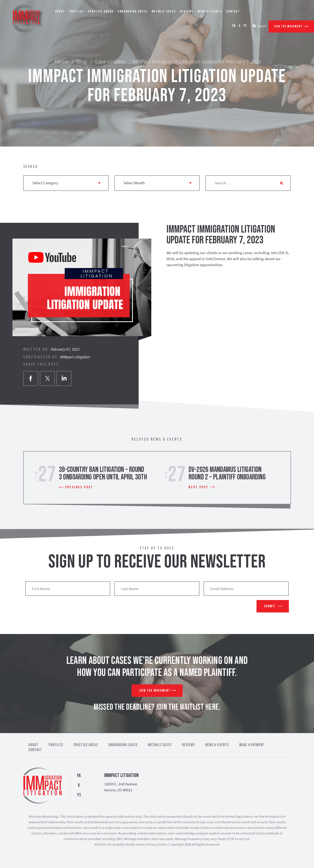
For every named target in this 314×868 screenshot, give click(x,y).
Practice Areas (101, 12)
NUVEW (100, 844)
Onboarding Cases (133, 12)
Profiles (76, 12)
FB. (234, 26)
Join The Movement (288, 26)
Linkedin (64, 378)
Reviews (187, 12)
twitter (47, 378)
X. (240, 26)
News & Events (210, 12)
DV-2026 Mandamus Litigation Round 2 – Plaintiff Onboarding (227, 474)
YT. (245, 26)
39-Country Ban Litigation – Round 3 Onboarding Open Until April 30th (103, 474)
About (60, 12)
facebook (31, 378)
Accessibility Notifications (126, 844)
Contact (233, 12)
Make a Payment (252, 745)
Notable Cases (164, 12)
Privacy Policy (157, 844)
